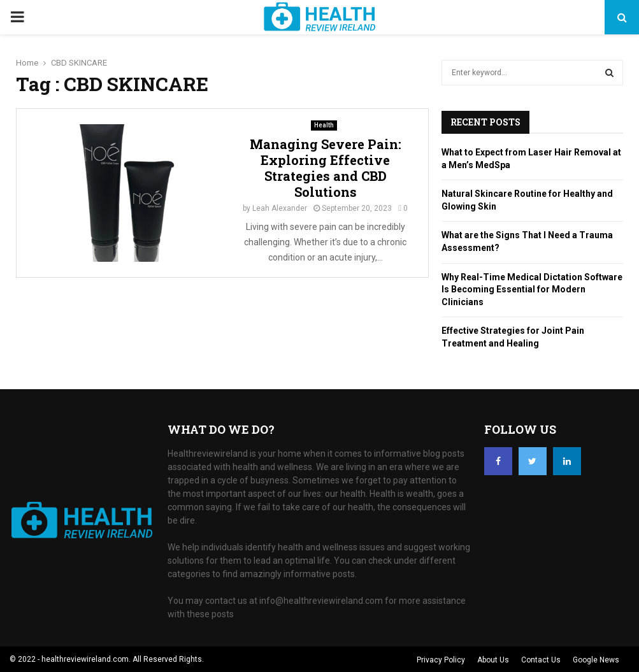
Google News (596, 660)
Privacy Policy (441, 660)
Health (324, 125)
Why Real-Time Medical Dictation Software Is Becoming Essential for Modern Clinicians (532, 290)
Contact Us (541, 660)
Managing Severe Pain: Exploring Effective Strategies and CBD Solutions (326, 168)
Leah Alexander (280, 208)
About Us (493, 660)
